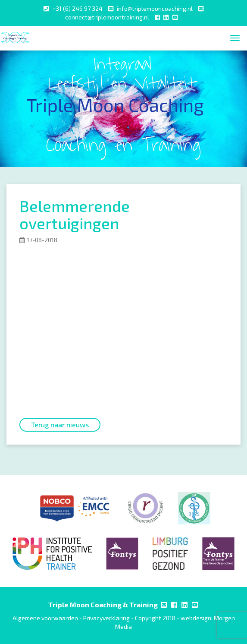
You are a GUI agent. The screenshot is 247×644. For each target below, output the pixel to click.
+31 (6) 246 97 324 (77, 8)
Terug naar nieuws (60, 425)
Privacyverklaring (106, 618)
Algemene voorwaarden (45, 618)
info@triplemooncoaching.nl (155, 8)
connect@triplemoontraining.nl (107, 17)
